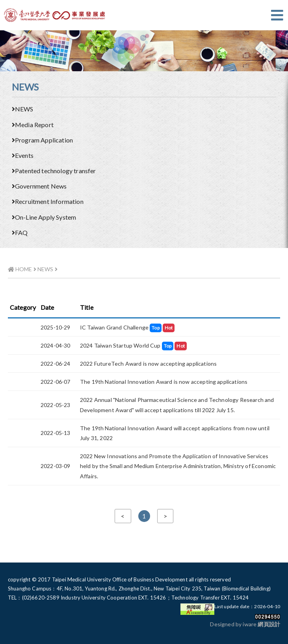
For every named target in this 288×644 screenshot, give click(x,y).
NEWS (23, 109)
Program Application (42, 140)
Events (23, 155)
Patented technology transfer (54, 171)
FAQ (20, 232)
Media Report (33, 125)
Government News (39, 186)
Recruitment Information (48, 201)
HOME (20, 269)
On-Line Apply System (44, 217)
